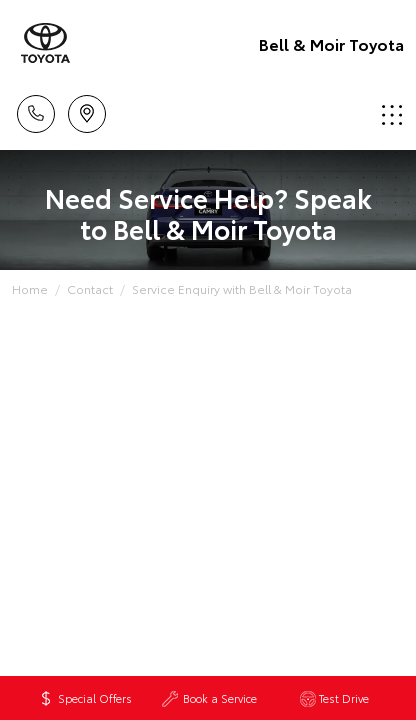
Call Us (36, 110)
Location (87, 110)
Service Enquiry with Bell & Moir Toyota (242, 288)
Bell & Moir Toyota (331, 43)
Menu (392, 114)
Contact (90, 288)
